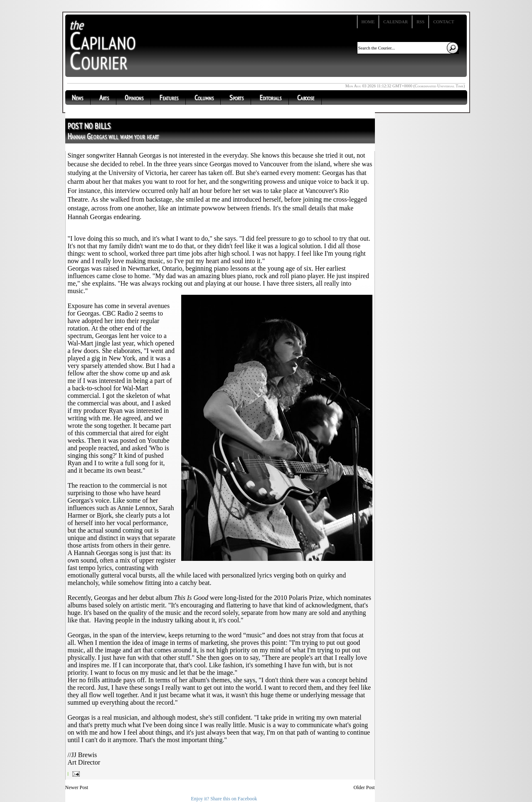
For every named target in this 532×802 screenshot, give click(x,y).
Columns (204, 98)
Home (368, 22)
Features (169, 98)
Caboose (306, 98)
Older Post (364, 787)
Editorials (271, 98)
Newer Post (77, 787)
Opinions (134, 98)
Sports (236, 98)
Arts (104, 98)
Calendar (395, 22)
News (78, 98)
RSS (420, 22)
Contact (443, 22)
